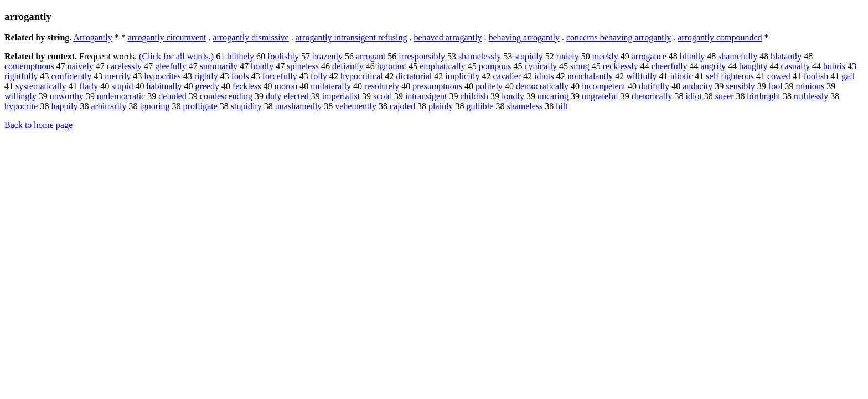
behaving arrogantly (524, 37)
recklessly (621, 66)
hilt (562, 106)
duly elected (287, 96)
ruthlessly (811, 96)
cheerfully (670, 66)
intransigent (426, 96)
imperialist (341, 96)
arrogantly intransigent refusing (352, 37)
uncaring (553, 96)
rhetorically (652, 96)
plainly (441, 106)
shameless (525, 106)
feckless (247, 86)
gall (848, 76)
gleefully (171, 66)
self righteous (730, 76)
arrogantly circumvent (167, 37)
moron (286, 86)
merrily (118, 76)
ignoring (154, 106)
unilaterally (331, 86)
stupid (122, 86)
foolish (816, 76)
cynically (541, 66)
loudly (513, 96)
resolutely (382, 86)
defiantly (348, 66)
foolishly (283, 56)
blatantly (786, 56)
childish (474, 96)
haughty (753, 66)
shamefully (738, 56)
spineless (303, 66)
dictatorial (414, 76)
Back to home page (38, 125)
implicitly (462, 76)
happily (64, 106)
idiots (544, 76)
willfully (641, 76)
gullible (480, 106)
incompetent (604, 86)
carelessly (124, 66)
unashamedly (298, 106)
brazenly (327, 56)
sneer (725, 96)
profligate (200, 106)
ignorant (392, 66)
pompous (495, 66)
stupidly (529, 56)
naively (81, 66)
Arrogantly (92, 37)
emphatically (443, 66)
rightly (206, 76)
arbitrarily (108, 106)
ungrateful (600, 96)
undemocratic (121, 96)
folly (319, 76)
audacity (697, 86)
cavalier (507, 76)
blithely (241, 56)
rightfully (21, 76)
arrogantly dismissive (250, 37)
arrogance (649, 56)
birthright (764, 96)
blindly (692, 56)
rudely (568, 56)
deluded (172, 96)
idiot (693, 96)
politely (489, 86)
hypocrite (21, 106)
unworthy (67, 96)
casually (795, 66)
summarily (219, 66)
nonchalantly (590, 76)
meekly (605, 56)
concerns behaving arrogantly (619, 37)
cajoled (402, 106)
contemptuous (29, 66)
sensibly (740, 86)
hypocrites (162, 76)
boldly (262, 66)
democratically (542, 86)
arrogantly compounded (720, 37)
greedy (207, 86)
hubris (834, 66)
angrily (713, 66)
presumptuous (437, 86)
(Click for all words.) (176, 56)
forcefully (280, 76)
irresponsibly (422, 56)
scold (383, 96)
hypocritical (361, 76)
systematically (41, 86)
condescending (226, 96)
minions (810, 86)
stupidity (246, 106)
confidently (71, 76)
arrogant (371, 56)
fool (776, 86)
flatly (89, 86)
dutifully (654, 86)
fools (240, 76)
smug (580, 66)
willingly (20, 96)
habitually (164, 86)
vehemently (356, 106)
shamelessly (480, 56)
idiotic (681, 76)
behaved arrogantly (448, 37)
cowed (779, 76)
